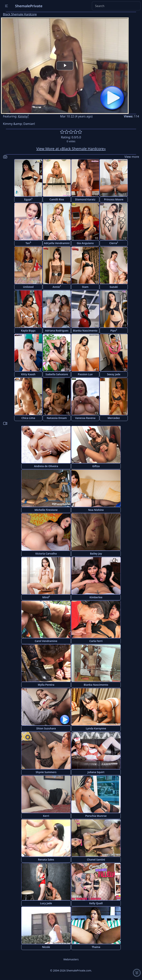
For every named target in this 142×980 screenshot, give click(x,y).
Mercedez (114, 418)
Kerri (46, 816)
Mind (46, 597)
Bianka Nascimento (85, 331)
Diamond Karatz (85, 199)
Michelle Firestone (46, 510)
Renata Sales (46, 860)
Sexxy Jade (114, 374)
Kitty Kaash (28, 374)
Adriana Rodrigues (57, 331)
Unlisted (28, 287)
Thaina (96, 947)
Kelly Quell (96, 903)
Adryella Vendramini (57, 243)
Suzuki (114, 287)
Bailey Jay (96, 554)
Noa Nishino (96, 510)
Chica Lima (28, 418)
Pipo (114, 330)
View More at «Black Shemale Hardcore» (71, 149)
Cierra (114, 243)
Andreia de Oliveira (46, 466)
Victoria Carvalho (46, 554)
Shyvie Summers (46, 772)
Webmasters (71, 959)
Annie (57, 287)
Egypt (28, 199)
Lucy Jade (46, 903)
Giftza (96, 466)
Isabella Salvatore (57, 374)
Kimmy (23, 116)
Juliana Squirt (96, 772)
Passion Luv (85, 374)
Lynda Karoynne (96, 728)
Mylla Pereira (46, 685)
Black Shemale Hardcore (20, 14)
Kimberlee (96, 597)
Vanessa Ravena (85, 418)
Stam (85, 287)
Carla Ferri (96, 641)
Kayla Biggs (28, 331)
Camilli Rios (57, 199)
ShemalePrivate (29, 6)
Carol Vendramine (46, 641)
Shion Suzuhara (46, 728)
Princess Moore (114, 199)
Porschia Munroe (96, 816)
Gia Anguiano (85, 243)
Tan (28, 243)
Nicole (46, 947)
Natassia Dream (57, 418)
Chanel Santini (96, 860)
